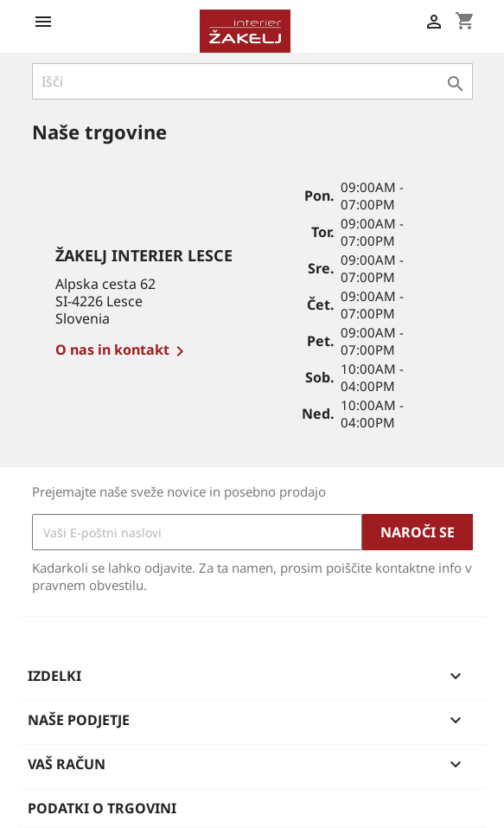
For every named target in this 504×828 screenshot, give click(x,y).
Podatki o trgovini (102, 808)
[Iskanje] (252, 81)
